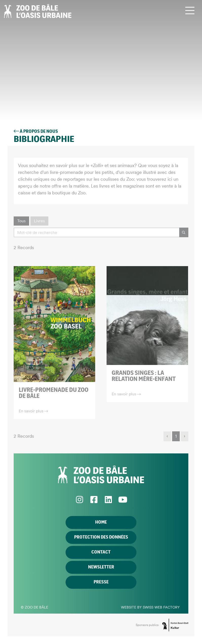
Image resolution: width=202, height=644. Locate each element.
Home (101, 522)
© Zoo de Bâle (34, 607)
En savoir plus (33, 411)
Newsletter (101, 567)
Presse (101, 582)
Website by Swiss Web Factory (150, 607)
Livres (39, 221)
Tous (21, 221)
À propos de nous (36, 132)
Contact (101, 552)
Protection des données (101, 537)
